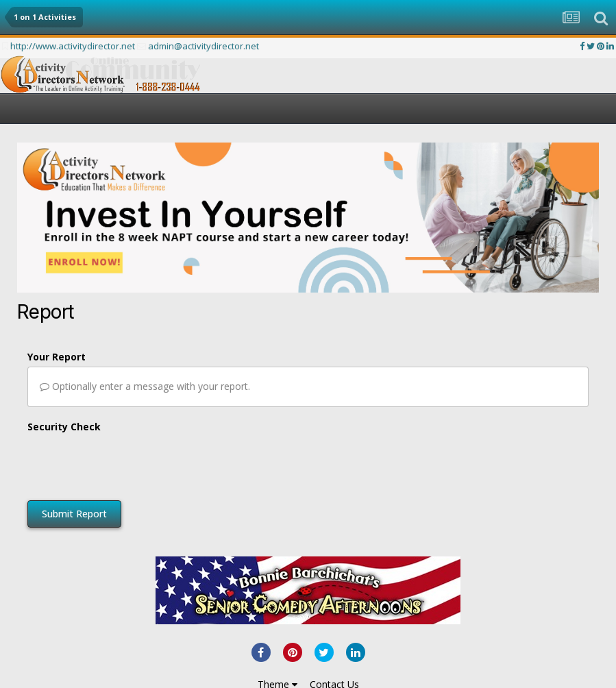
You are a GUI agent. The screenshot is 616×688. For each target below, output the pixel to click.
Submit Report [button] (74, 514)
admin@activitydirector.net (204, 46)
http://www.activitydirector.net (73, 46)
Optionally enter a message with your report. (145, 386)
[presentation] (132, 463)
